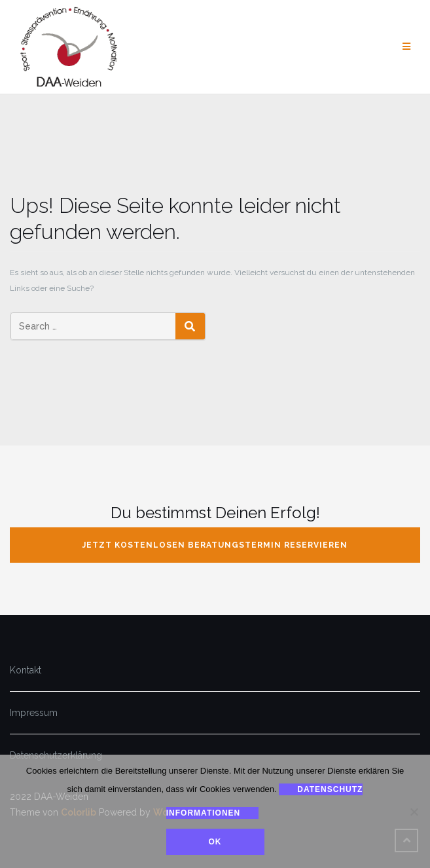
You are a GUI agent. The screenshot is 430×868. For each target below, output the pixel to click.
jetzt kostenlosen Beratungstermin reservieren (215, 545)
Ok (215, 842)
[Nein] (414, 812)
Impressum (34, 713)
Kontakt (26, 670)
